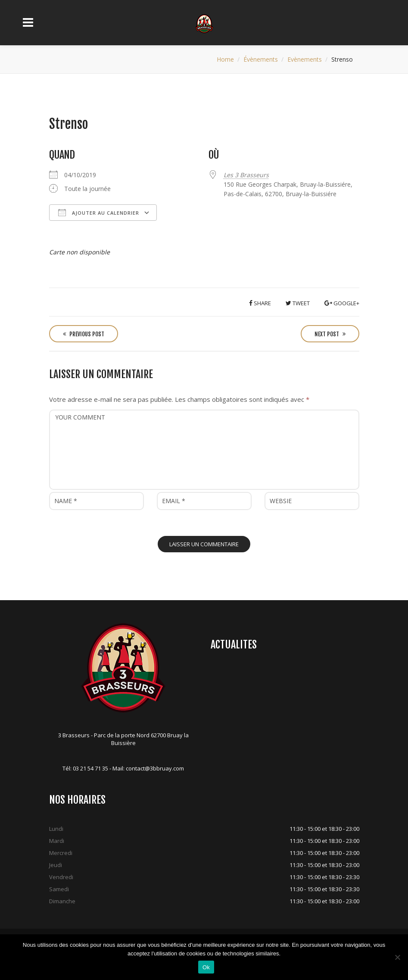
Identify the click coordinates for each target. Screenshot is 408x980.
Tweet (298, 303)
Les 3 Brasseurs (246, 175)
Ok (206, 967)
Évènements (261, 59)
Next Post (330, 334)
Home (225, 59)
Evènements (305, 59)
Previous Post (84, 334)
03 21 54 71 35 (90, 768)
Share (260, 303)
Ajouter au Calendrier (99, 213)
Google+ (342, 303)
